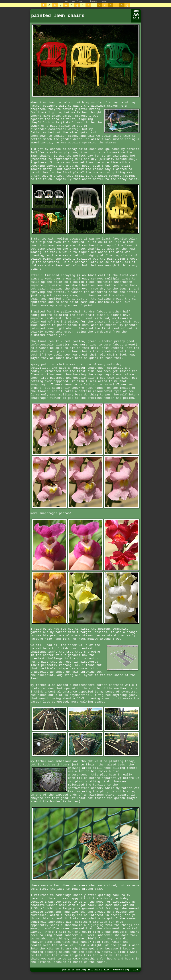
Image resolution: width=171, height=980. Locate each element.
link (136, 970)
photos (93, 2)
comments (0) (121, 970)
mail (82, 2)
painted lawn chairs (58, 16)
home (104, 2)
